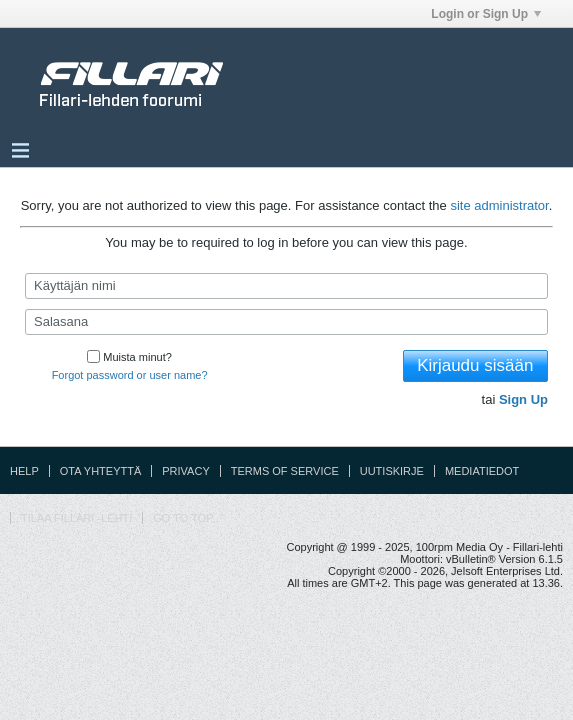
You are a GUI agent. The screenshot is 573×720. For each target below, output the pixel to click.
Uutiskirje (392, 471)
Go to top (183, 518)
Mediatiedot (482, 471)
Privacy (185, 471)
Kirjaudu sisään (475, 365)
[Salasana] (286, 322)
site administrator (499, 205)
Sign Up (523, 399)
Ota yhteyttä (101, 471)
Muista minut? (129, 357)
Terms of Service (285, 471)
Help (24, 471)
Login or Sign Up (486, 14)
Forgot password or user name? (130, 375)
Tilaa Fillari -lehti (76, 518)
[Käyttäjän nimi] (286, 286)
